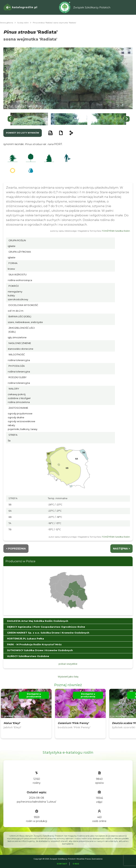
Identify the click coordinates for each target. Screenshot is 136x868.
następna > (121, 549)
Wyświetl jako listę (68, 677)
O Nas (76, 864)
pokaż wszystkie (68, 664)
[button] (29, 119)
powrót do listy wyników (23, 133)
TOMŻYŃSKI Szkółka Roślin (116, 231)
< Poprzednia (16, 549)
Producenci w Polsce (20, 561)
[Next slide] (127, 119)
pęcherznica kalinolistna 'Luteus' (37, 802)
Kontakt (62, 864)
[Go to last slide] (10, 119)
